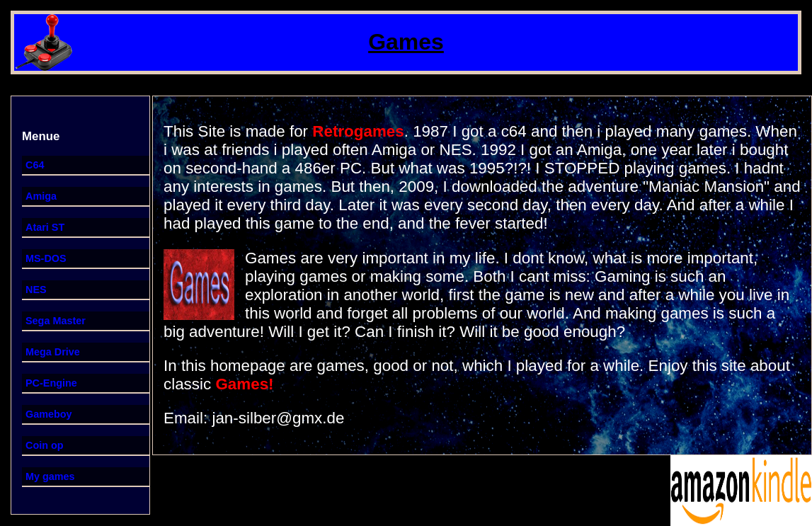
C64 (35, 165)
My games (50, 476)
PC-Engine (51, 383)
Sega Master (56, 321)
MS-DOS (46, 258)
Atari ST (45, 227)
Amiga (41, 196)
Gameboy (49, 414)
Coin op (45, 445)
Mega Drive (53, 352)
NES (36, 290)
